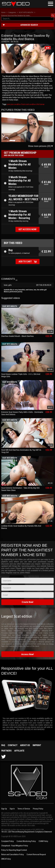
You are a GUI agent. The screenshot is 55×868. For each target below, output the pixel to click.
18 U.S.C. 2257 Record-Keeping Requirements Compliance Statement (27, 832)
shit (38, 104)
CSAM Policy (43, 841)
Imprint (37, 745)
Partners (6, 751)
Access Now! (28, 654)
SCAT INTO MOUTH (26, 12)
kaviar (42, 104)
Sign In (12, 809)
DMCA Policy (6, 859)
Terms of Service (24, 809)
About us (25, 745)
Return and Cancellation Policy (13, 854)
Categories (12, 12)
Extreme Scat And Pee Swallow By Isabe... (16, 16)
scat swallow (30, 104)
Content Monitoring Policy (26, 841)
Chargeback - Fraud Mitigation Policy (15, 846)
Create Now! (28, 602)
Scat (23, 104)
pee (9, 104)
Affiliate (19, 751)
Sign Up (4, 809)
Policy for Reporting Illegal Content (14, 850)
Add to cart (25, 261)
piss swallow (15, 104)
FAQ (3, 745)
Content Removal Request (36, 854)
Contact (13, 745)
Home (3, 12)
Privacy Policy (38, 809)
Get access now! (27, 229)
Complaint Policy (8, 841)
